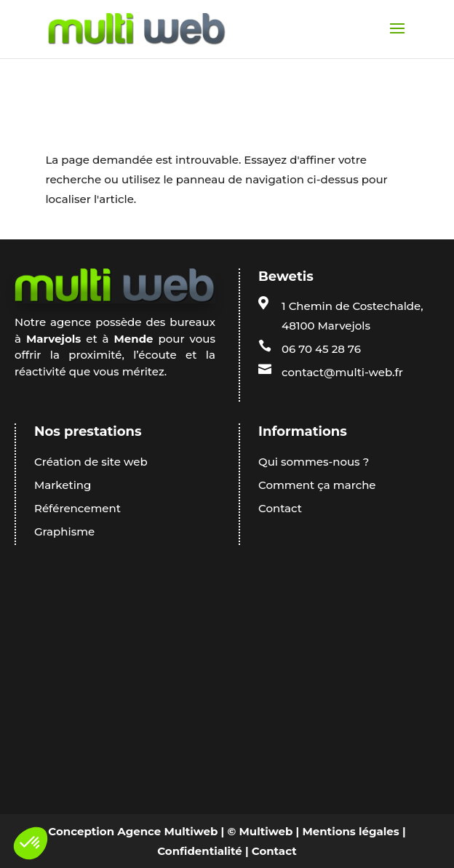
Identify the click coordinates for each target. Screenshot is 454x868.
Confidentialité (199, 851)
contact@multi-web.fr (342, 372)
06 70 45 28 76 (321, 349)
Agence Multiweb (167, 831)
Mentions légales (350, 831)
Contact (274, 851)
